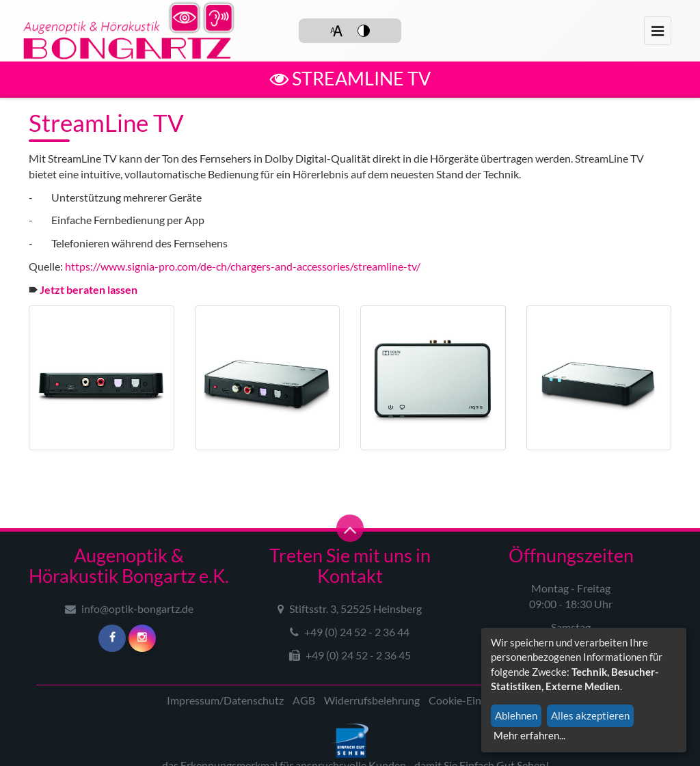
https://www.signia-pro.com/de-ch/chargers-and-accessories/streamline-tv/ (243, 266)
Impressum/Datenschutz (225, 700)
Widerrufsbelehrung (372, 700)
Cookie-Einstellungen (480, 700)
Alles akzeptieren (590, 715)
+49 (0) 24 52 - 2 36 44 (350, 632)
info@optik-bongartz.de (129, 608)
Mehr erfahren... (529, 735)
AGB (304, 700)
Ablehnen (516, 715)
